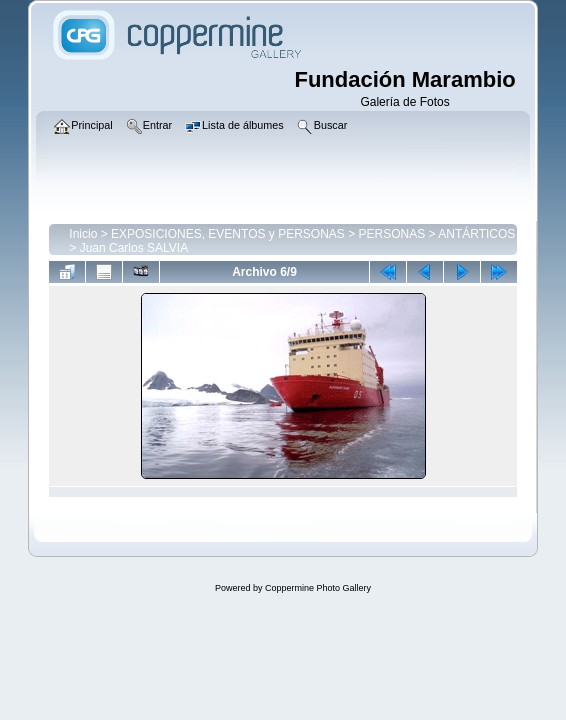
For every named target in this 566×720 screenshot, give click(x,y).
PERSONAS (392, 234)
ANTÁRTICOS (476, 234)
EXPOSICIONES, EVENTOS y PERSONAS (228, 234)
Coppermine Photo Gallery (318, 588)
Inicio (83, 234)
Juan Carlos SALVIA (134, 248)
